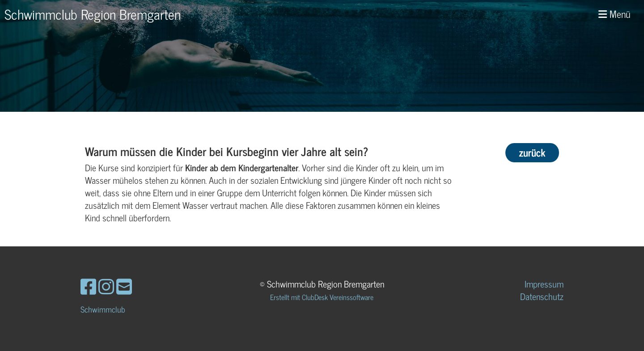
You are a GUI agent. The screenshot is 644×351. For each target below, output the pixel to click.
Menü (614, 14)
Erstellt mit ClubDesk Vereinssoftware (322, 297)
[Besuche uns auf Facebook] (88, 286)
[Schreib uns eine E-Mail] (124, 286)
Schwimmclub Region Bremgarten (93, 14)
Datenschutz (542, 296)
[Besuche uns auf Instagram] (106, 286)
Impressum (544, 284)
